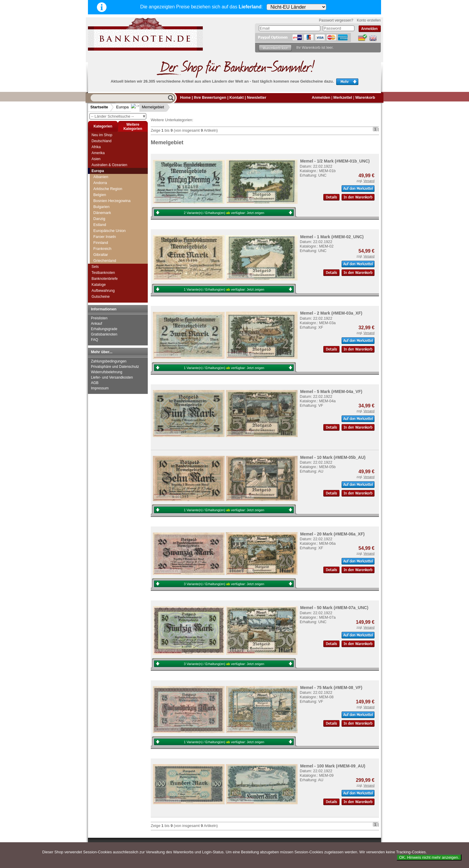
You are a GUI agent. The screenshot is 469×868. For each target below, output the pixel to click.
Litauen (100, 216)
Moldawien (102, 246)
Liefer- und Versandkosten (112, 377)
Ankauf (96, 324)
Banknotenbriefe (105, 279)
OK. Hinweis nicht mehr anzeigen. (429, 857)
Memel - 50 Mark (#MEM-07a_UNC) (334, 608)
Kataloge (99, 285)
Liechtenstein (105, 210)
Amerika (98, 153)
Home (185, 97)
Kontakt (237, 97)
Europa (122, 107)
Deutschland (102, 141)
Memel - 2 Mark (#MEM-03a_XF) (331, 313)
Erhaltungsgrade (104, 329)
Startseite (99, 107)
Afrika (96, 147)
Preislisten (99, 318)
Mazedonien (104, 234)
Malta (98, 228)
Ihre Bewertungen (210, 97)
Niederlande (104, 258)
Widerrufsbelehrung (107, 372)
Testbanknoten (103, 273)
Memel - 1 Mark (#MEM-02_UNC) (332, 237)
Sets (95, 267)
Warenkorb (365, 97)
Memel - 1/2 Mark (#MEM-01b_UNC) (335, 161)
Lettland (100, 204)
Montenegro (103, 252)
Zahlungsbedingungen (109, 361)
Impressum (100, 388)
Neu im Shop (102, 135)
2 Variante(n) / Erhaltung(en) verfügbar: (224, 213)
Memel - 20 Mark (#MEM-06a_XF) (332, 534)
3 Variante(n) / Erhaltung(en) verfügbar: (224, 584)
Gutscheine (101, 297)
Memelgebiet (148, 107)
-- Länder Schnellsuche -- (118, 116)
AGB (95, 383)
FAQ (95, 340)
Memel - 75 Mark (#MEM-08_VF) (331, 688)
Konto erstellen (369, 20)
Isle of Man (103, 174)
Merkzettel (343, 97)
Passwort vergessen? (336, 20)
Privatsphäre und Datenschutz (115, 367)
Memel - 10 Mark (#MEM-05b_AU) (333, 457)
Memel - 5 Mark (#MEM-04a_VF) (331, 391)
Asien (96, 159)
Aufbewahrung (103, 291)
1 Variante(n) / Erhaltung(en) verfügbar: (224, 289)
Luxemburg (103, 222)
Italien (98, 180)
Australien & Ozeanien (109, 165)
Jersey (99, 186)
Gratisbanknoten (104, 334)
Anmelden (321, 97)
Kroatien (100, 198)
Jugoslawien (104, 192)
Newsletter (256, 97)
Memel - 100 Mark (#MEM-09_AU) (333, 766)
